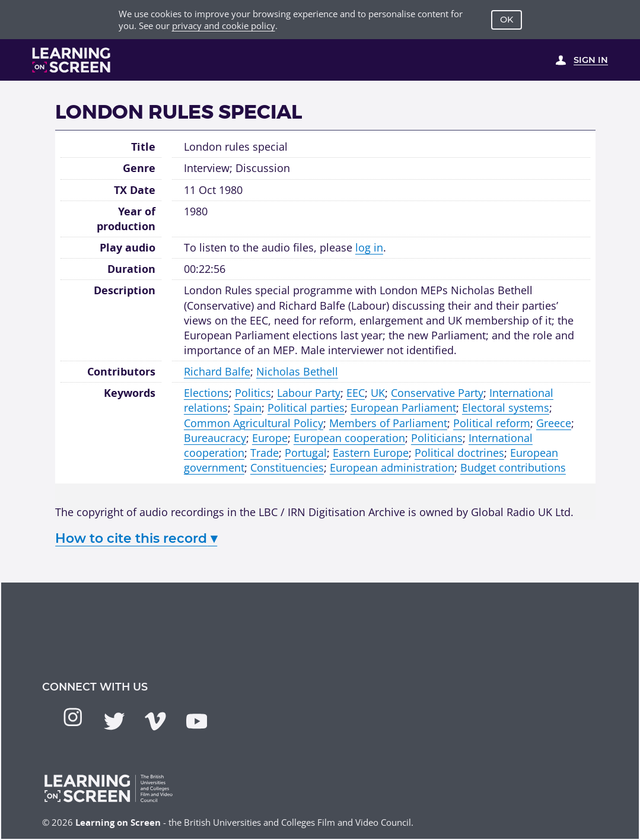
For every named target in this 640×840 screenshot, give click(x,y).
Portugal (306, 453)
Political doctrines (459, 453)
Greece (554, 423)
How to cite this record (136, 538)
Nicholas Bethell (297, 371)
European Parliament (403, 408)
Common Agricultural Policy (254, 423)
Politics (253, 393)
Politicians (437, 438)
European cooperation (349, 438)
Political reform (492, 423)
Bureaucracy (215, 438)
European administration (392, 467)
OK (507, 20)
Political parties (306, 408)
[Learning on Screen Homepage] (71, 60)
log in (369, 247)
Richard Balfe (217, 371)
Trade (265, 453)
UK (378, 393)
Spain (248, 408)
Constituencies (287, 467)
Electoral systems (506, 408)
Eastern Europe (371, 453)
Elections (206, 393)
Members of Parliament (388, 423)
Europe (270, 438)
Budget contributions (513, 467)
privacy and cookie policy (224, 26)
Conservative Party (437, 393)
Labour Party (309, 393)
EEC (356, 393)
